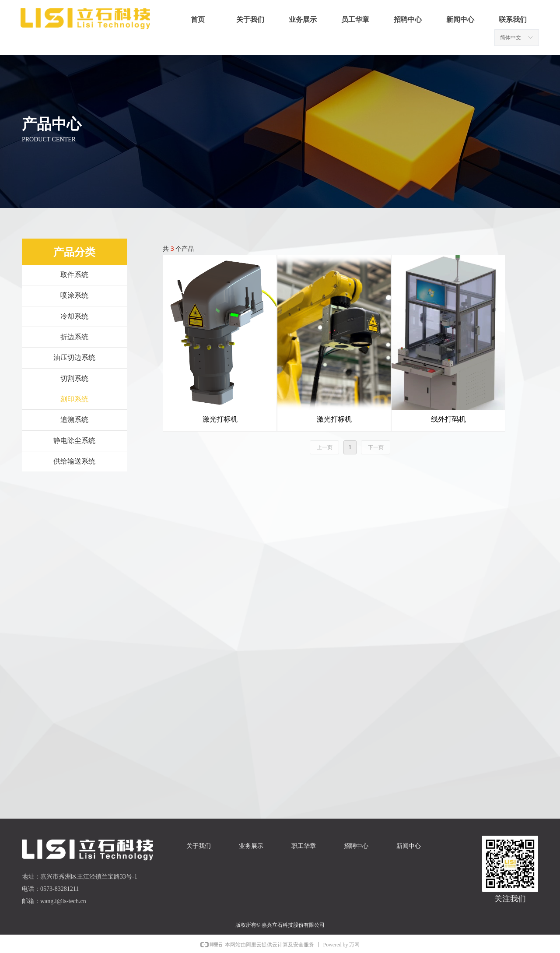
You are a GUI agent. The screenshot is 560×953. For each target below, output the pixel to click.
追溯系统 (74, 420)
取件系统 (74, 275)
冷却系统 (74, 316)
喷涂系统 (74, 295)
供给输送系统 (74, 461)
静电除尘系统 (74, 441)
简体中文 (511, 38)
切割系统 (74, 378)
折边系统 (74, 337)
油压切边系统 (74, 357)
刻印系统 (74, 399)
